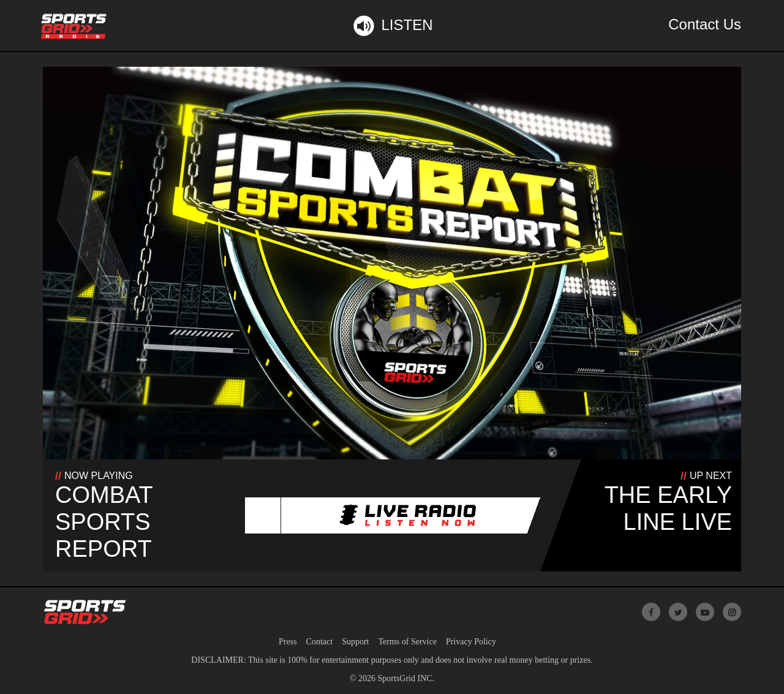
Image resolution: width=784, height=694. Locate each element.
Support (355, 642)
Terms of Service (407, 642)
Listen (392, 26)
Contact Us (705, 24)
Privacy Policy (471, 642)
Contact (320, 642)
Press (288, 642)
